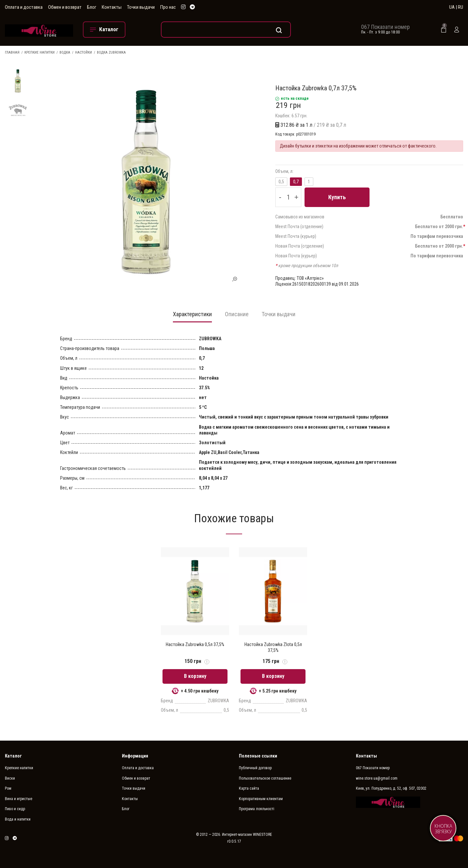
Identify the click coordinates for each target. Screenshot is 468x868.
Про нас (168, 7)
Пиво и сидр (15, 809)
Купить (337, 197)
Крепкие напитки (39, 52)
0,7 (296, 182)
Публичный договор (255, 768)
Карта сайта (249, 788)
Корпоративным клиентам (261, 799)
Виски (10, 778)
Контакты (112, 7)
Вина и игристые (19, 799)
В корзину (195, 676)
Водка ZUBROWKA (111, 52)
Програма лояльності (257, 809)
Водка (65, 52)
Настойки (84, 52)
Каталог (13, 756)
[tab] (192, 316)
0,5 (281, 182)
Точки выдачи (141, 7)
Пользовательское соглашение (265, 778)
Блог (92, 7)
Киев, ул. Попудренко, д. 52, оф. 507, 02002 (391, 788)
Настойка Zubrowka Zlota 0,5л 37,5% (273, 647)
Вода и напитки (18, 819)
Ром (8, 788)
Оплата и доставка (24, 7)
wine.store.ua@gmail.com (377, 778)
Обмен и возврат (65, 7)
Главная (12, 52)
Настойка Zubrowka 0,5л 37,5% (195, 644)
